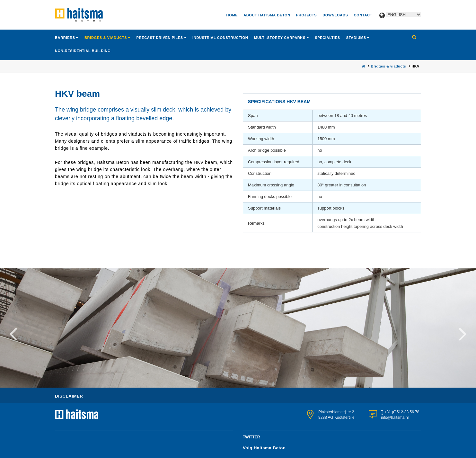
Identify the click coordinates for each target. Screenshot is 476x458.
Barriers (66, 38)
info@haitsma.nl (395, 418)
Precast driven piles (160, 38)
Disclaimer (69, 396)
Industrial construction (220, 38)
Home (232, 15)
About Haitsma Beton (267, 15)
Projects (307, 15)
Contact (363, 15)
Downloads (335, 15)
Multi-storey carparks (280, 38)
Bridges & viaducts (106, 38)
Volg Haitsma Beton (264, 448)
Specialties (327, 38)
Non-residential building (83, 51)
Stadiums (357, 38)
